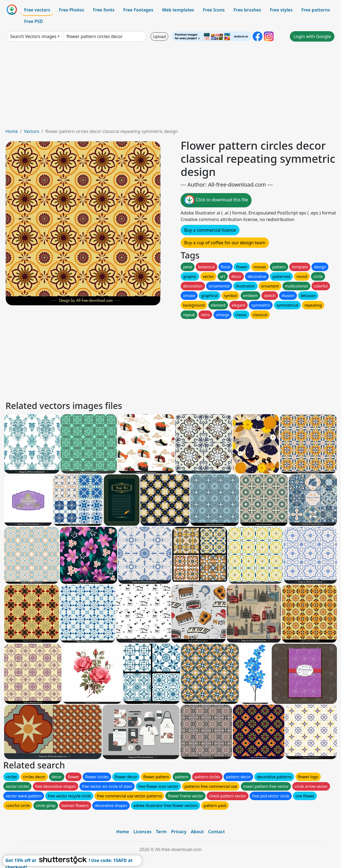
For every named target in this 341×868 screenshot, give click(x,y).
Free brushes (247, 10)
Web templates (178, 10)
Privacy (179, 832)
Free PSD (33, 21)
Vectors (31, 131)
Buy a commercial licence (210, 230)
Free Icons (214, 10)
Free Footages (138, 10)
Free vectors (37, 10)
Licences (142, 832)
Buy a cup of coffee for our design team (225, 243)
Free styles (281, 10)
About (197, 832)
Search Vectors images (33, 36)
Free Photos (71, 10)
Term (161, 832)
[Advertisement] (170, 87)
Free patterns (316, 10)
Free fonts (104, 10)
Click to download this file (216, 200)
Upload (159, 37)
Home (12, 131)
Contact (217, 832)
